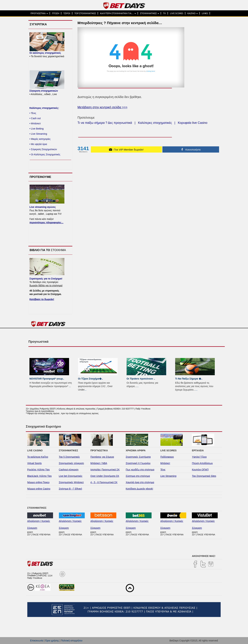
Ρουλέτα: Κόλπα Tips (38, 470)
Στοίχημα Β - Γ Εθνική (71, 489)
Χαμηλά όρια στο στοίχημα (140, 482)
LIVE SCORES (177, 13)
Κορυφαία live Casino (193, 123)
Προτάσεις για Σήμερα (102, 457)
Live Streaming (168, 476)
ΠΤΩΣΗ (56, 13)
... (70, 386)
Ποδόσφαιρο (167, 457)
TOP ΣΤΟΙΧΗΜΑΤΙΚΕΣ (85, 13)
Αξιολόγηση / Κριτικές (39, 521)
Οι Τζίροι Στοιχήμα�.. (91, 379)
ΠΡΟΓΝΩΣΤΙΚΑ (39, 13)
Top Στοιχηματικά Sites (204, 476)
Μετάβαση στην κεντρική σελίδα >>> (102, 107)
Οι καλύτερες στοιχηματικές (45, 53)
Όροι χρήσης (52, 641)
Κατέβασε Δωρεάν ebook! (139, 489)
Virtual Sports (34, 463)
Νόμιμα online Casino (39, 489)
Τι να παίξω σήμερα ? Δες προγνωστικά (105, 123)
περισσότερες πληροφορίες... (46, 222)
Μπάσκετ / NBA (99, 463)
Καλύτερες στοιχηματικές (155, 123)
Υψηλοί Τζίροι (199, 457)
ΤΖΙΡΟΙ (67, 13)
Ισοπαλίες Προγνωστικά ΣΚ (105, 470)
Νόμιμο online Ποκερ (38, 482)
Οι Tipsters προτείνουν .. (141, 379)
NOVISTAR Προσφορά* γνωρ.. (47, 379)
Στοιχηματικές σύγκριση (71, 463)
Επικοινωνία (37, 641)
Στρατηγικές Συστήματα (138, 457)
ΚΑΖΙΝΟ (193, 13)
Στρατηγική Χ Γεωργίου (138, 463)
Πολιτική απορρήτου (72, 641)
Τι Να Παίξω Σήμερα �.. (189, 379)
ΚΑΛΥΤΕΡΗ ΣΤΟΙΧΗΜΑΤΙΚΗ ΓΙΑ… (118, 13)
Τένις (163, 470)
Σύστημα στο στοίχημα (138, 476)
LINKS (205, 13)
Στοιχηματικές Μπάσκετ (71, 482)
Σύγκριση (32, 528)
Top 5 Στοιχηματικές (69, 457)
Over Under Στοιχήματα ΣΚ (105, 476)
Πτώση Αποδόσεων (202, 463)
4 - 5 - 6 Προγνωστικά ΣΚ (104, 482)
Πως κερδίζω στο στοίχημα (140, 470)
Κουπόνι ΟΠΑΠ (200, 470)
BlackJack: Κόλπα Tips (39, 476)
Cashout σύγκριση (69, 470)
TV (164, 13)
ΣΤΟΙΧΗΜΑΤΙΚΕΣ (149, 13)
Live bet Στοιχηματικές (71, 476)
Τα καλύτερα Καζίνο (38, 457)
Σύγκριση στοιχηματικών (44, 91)
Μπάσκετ (165, 463)
